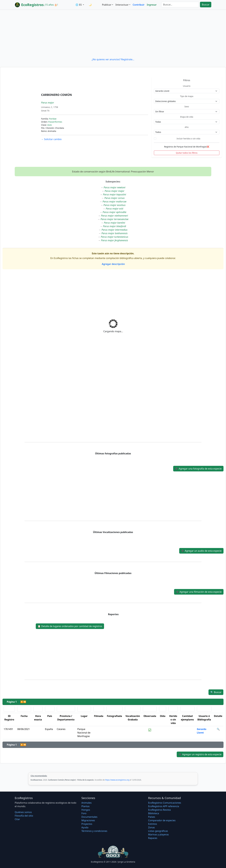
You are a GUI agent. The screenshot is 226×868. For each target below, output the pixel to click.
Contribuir (139, 5)
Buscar (206, 5)
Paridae (53, 119)
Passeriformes (55, 122)
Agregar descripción (113, 264)
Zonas (151, 827)
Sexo (187, 106)
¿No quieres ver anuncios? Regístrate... (113, 59)
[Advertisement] (113, 34)
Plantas (85, 806)
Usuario (187, 86)
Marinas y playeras (158, 834)
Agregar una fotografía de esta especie (198, 469)
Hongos (86, 810)
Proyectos (87, 824)
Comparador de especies (162, 820)
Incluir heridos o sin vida (188, 139)
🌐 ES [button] (79, 5)
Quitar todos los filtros (187, 153)
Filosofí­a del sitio (24, 816)
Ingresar (152, 5)
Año (187, 127)
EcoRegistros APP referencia (164, 806)
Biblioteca (154, 813)
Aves (50, 125)
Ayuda (85, 827)
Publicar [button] (107, 5)
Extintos (153, 824)
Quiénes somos (23, 812)
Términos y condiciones (94, 831)
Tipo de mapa (187, 96)
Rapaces (153, 838)
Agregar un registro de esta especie (200, 754)
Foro (84, 813)
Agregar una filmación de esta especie (199, 592)
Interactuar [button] (122, 5)
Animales (86, 803)
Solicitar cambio (51, 139)
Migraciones (88, 820)
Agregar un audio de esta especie (201, 551)
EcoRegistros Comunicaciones (165, 803)
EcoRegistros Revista (159, 810)
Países (152, 817)
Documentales (89, 817)
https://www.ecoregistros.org (117, 780)
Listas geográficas (158, 831)
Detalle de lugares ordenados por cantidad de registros (70, 626)
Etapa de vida (187, 117)
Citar (17, 819)
